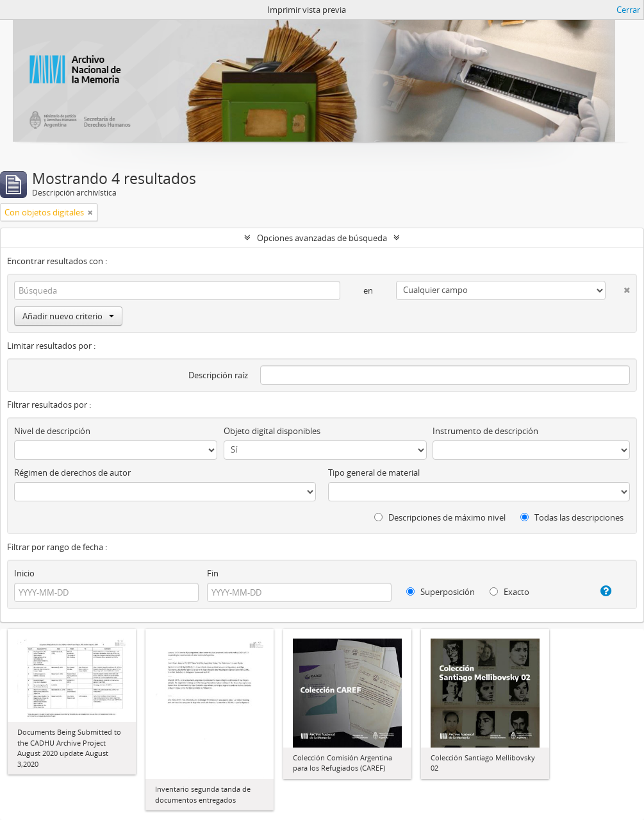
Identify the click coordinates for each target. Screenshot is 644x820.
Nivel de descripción (52, 431)
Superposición (441, 592)
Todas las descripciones (572, 517)
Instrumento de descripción (485, 431)
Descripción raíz (218, 375)
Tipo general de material (374, 473)
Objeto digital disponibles (272, 431)
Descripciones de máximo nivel (440, 517)
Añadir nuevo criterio (68, 316)
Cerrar (628, 10)
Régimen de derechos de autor (72, 473)
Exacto (509, 592)
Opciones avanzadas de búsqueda (322, 238)
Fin (213, 573)
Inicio (24, 573)
